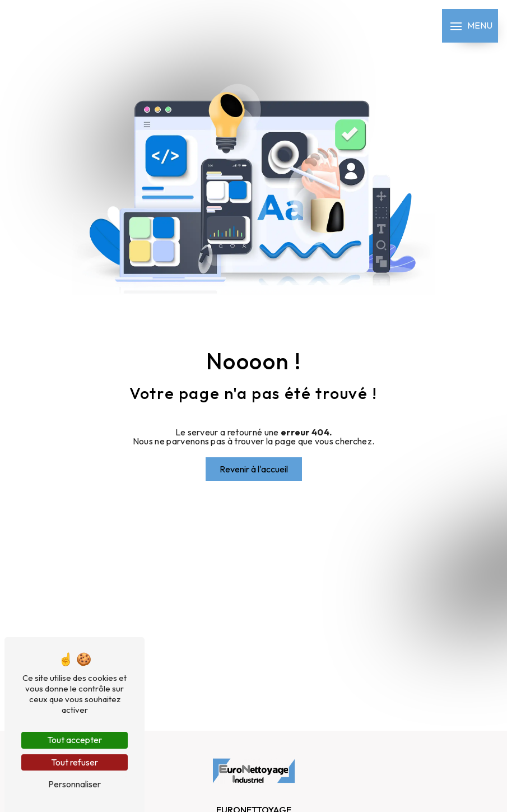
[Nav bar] (470, 26)
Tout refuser (75, 762)
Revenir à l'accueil (254, 469)
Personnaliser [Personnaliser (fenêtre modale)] (75, 784)
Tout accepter (75, 740)
